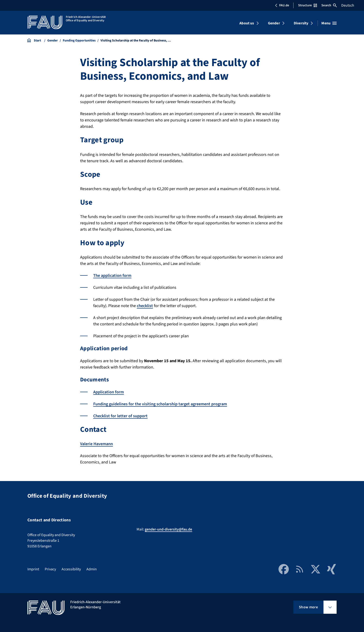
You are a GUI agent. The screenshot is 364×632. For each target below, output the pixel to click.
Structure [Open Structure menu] (308, 5)
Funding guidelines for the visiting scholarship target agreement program (160, 404)
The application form (112, 276)
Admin (92, 569)
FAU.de (282, 5)
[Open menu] (329, 23)
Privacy (50, 569)
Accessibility (71, 569)
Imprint (33, 569)
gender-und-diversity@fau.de (168, 529)
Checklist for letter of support (120, 416)
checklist (145, 306)
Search (329, 5)
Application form (109, 392)
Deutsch (348, 5)
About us (247, 23)
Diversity (301, 23)
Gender (274, 23)
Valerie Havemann (97, 444)
